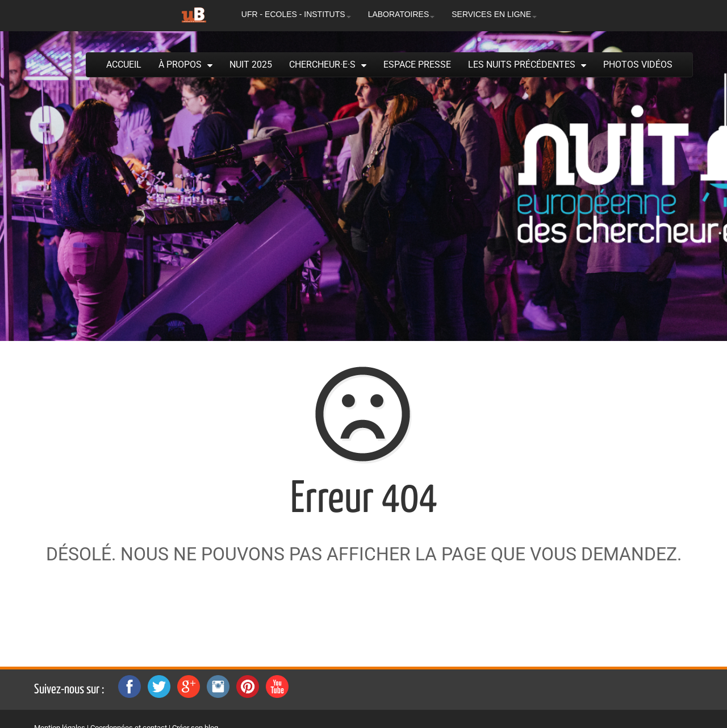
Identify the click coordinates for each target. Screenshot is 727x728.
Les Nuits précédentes (522, 65)
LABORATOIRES (402, 14)
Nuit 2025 (251, 65)
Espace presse (417, 65)
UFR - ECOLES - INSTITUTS (296, 14)
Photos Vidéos (638, 65)
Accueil (124, 65)
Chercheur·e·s (322, 65)
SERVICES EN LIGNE (494, 14)
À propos (180, 65)
